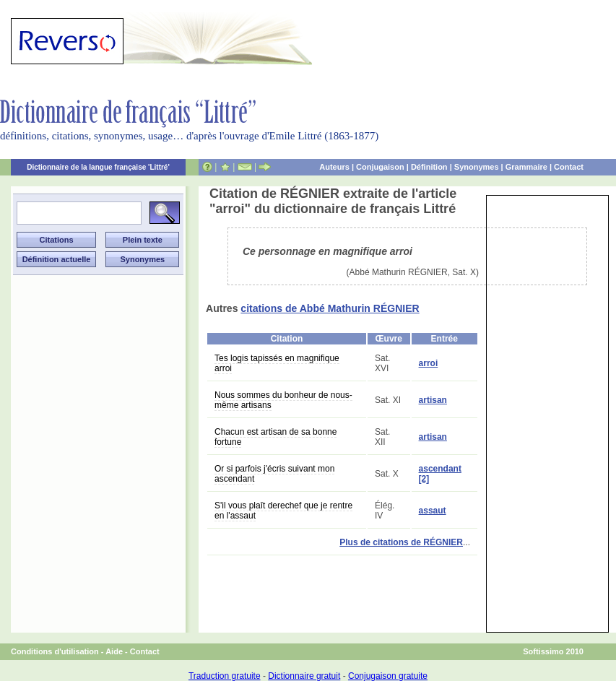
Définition (429, 167)
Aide (114, 651)
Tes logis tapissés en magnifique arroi (277, 363)
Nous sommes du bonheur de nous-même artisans (283, 400)
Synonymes (477, 167)
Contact (569, 167)
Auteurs (334, 167)
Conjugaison (380, 167)
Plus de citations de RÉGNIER (401, 542)
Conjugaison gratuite (388, 676)
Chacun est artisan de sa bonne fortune (276, 437)
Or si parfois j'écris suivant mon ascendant (274, 474)
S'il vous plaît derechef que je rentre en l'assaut (283, 511)
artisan (433, 400)
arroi (429, 363)
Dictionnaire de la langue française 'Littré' (98, 167)
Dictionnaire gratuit (304, 676)
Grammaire (526, 167)
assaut (433, 511)
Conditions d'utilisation (55, 651)
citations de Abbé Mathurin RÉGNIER (330, 308)
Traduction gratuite (225, 676)
